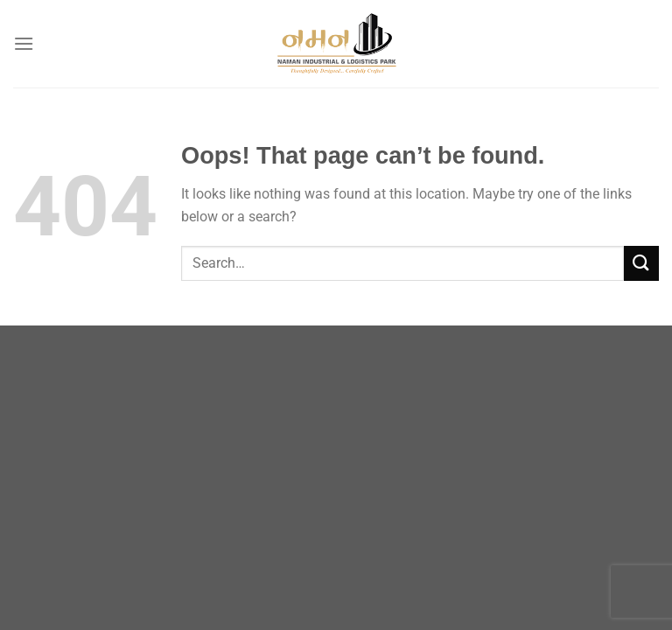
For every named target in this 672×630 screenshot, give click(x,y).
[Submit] (641, 263)
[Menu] (24, 43)
